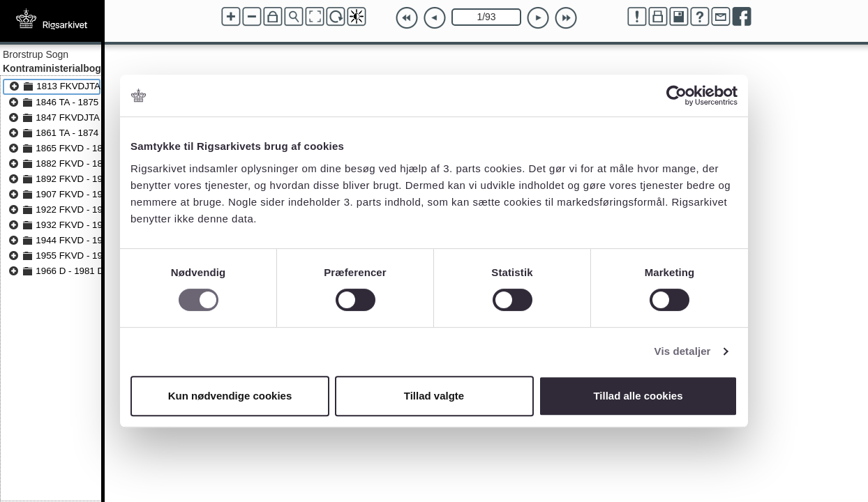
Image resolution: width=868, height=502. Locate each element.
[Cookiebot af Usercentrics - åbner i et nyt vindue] (676, 96)
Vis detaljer (683, 351)
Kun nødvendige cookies (230, 396)
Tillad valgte (434, 396)
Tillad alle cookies (638, 396)
